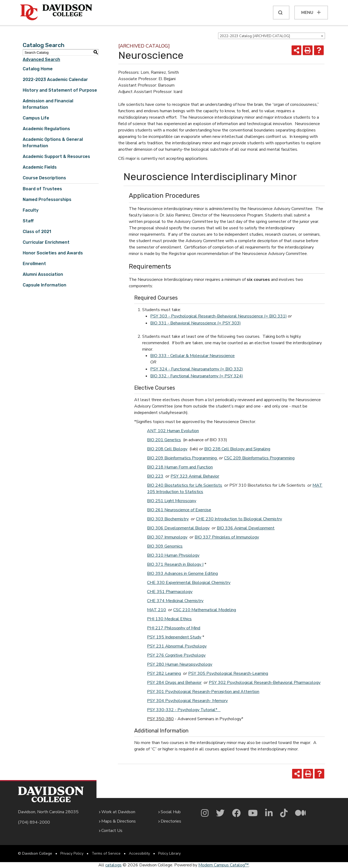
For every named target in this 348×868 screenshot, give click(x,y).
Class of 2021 (37, 232)
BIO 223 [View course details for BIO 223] (155, 476)
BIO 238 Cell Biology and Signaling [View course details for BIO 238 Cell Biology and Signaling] (237, 449)
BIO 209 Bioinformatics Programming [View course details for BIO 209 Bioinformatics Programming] (182, 458)
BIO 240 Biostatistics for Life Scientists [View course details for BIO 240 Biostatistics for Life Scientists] (185, 485)
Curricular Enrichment (46, 242)
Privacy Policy (72, 853)
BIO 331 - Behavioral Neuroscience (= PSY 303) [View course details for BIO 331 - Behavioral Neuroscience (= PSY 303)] (196, 323)
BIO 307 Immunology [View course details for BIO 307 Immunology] (167, 537)
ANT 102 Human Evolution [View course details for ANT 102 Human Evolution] (173, 431)
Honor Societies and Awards (53, 253)
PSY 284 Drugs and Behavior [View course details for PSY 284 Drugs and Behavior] (174, 683)
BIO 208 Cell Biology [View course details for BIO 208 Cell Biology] (167, 449)
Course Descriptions (44, 178)
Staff (28, 221)
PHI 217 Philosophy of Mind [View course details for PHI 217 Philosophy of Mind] (174, 628)
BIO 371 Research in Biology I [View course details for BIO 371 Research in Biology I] (175, 564)
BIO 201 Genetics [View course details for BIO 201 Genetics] (164, 440)
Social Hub (171, 812)
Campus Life (36, 118)
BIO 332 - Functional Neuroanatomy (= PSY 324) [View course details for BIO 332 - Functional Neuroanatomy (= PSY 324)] (197, 376)
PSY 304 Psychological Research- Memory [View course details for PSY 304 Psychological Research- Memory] (187, 701)
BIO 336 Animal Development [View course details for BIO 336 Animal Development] (246, 528)
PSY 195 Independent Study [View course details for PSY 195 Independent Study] (174, 637)
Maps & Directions (119, 821)
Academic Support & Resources (56, 156)
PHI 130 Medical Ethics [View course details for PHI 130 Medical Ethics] (169, 619)
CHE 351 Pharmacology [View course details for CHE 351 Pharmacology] (170, 592)
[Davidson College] (56, 13)
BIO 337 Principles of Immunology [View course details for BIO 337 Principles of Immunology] (227, 537)
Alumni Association (43, 274)
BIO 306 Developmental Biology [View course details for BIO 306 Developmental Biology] (178, 528)
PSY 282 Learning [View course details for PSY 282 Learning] (164, 673)
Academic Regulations (46, 129)
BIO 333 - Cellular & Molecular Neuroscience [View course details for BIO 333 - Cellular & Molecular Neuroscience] (192, 356)
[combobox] (272, 36)
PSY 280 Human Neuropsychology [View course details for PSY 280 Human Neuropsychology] (180, 664)
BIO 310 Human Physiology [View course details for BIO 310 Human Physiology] (173, 555)
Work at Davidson (118, 812)
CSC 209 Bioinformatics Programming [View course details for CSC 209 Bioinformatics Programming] (259, 458)
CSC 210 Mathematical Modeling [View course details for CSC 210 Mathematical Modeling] (205, 610)
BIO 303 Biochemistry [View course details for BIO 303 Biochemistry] (168, 519)
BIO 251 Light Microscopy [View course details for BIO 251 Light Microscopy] (172, 501)
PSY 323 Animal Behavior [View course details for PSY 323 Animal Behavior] (195, 476)
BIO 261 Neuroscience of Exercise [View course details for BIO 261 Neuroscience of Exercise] (179, 510)
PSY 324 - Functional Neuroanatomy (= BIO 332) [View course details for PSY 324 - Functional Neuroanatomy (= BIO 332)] (197, 369)
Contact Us (112, 831)
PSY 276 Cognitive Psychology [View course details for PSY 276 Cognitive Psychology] (176, 655)
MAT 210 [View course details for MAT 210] (156, 610)
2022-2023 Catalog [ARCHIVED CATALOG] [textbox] (255, 36)
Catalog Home (38, 69)
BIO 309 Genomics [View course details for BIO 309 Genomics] (165, 546)
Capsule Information (45, 285)
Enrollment (34, 264)
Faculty (31, 210)
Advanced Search (41, 59)
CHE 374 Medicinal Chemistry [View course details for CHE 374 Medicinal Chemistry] (175, 601)
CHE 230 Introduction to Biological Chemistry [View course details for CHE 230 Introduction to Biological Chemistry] (239, 519)
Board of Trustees (42, 189)
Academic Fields (40, 167)
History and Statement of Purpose (60, 90)
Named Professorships (47, 199)
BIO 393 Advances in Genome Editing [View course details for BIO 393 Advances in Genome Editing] (182, 573)
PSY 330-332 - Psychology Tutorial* (184, 710)
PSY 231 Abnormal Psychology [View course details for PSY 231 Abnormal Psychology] (177, 646)
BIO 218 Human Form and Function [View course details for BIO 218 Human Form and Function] (180, 467)
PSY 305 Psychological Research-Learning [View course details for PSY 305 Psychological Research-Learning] (228, 673)
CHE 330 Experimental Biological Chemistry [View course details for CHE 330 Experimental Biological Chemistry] (189, 583)
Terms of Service (106, 853)
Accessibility (139, 853)
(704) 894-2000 (34, 822)
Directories (171, 821)
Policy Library (169, 853)
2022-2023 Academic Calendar (55, 80)
